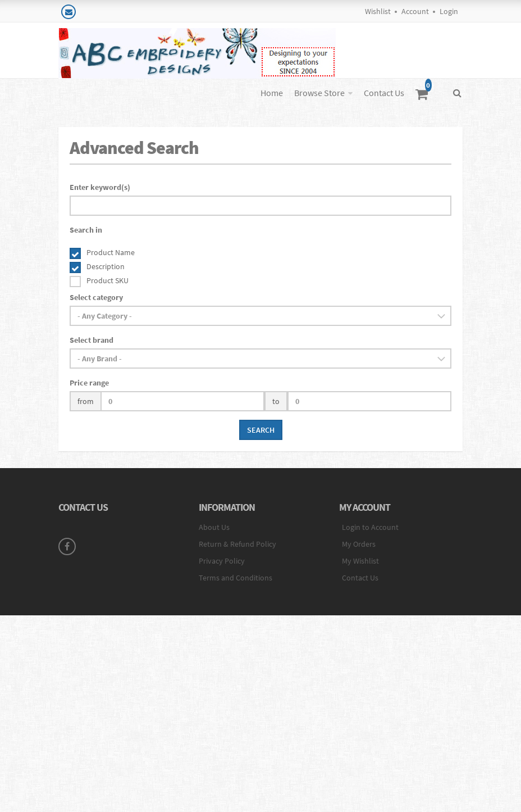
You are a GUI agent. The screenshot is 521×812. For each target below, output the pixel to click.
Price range (89, 383)
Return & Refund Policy (237, 544)
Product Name (111, 252)
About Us (214, 527)
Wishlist (378, 11)
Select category (96, 297)
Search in (86, 230)
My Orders (359, 544)
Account (415, 11)
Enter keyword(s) (100, 187)
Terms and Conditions (236, 578)
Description (106, 266)
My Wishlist (360, 561)
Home (272, 93)
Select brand (92, 340)
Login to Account (370, 527)
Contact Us (384, 93)
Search (261, 430)
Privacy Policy (222, 561)
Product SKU (108, 280)
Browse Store (319, 93)
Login (449, 11)
